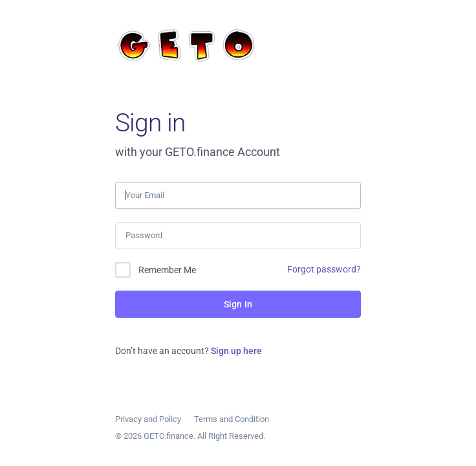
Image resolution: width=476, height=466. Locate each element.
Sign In (238, 304)
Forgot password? (324, 269)
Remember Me (167, 270)
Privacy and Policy (148, 419)
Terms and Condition (232, 419)
